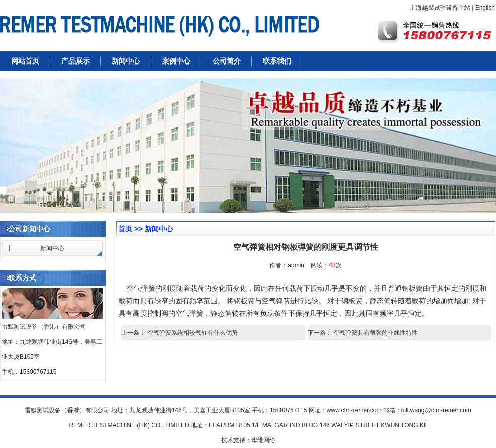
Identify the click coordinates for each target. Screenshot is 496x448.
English (485, 8)
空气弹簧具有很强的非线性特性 (376, 333)
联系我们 (277, 61)
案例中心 (176, 61)
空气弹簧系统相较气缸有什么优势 (192, 333)
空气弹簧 (276, 301)
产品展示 (76, 61)
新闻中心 (126, 61)
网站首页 (25, 61)
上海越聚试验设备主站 (440, 8)
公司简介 (227, 61)
